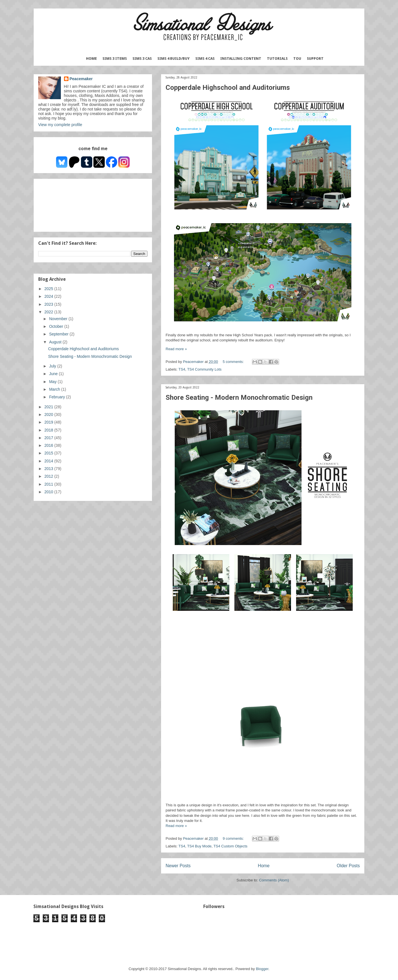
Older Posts (348, 866)
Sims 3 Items (115, 59)
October (57, 326)
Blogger (262, 969)
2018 (49, 430)
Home (91, 59)
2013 (49, 469)
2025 (49, 289)
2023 (49, 304)
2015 (49, 453)
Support (315, 59)
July (53, 366)
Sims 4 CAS (205, 59)
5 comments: (234, 362)
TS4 (182, 369)
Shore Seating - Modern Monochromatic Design (239, 397)
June (54, 374)
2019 (49, 422)
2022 (49, 312)
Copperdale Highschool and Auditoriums (228, 88)
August (56, 342)
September (59, 334)
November (59, 319)
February (57, 397)
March (55, 389)
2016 (49, 445)
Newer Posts (178, 866)
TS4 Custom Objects (230, 846)
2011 (49, 484)
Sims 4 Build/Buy (174, 59)
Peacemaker (81, 79)
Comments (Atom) (274, 880)
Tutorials (277, 59)
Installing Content (241, 59)
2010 (49, 492)
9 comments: (234, 838)
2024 (49, 296)
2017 (49, 438)
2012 (49, 476)
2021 (49, 407)
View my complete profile (60, 125)
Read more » (176, 349)
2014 (49, 461)
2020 (49, 414)
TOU (297, 59)
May (53, 382)
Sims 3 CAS (142, 59)
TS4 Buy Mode (199, 846)
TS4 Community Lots (204, 369)
